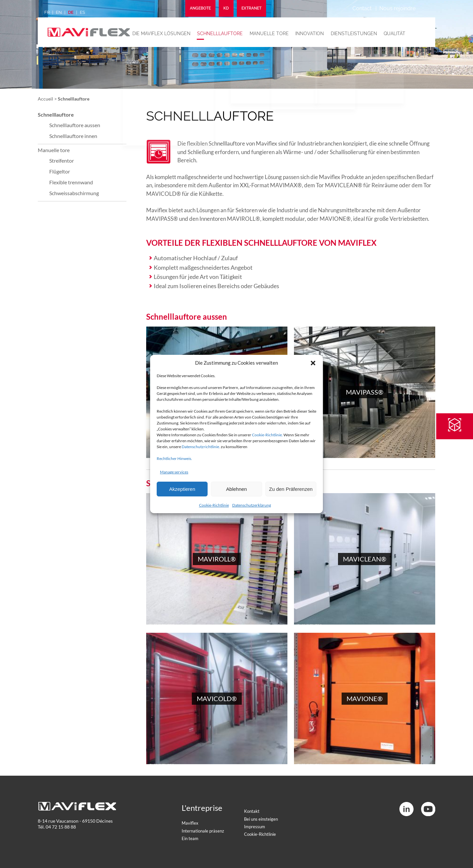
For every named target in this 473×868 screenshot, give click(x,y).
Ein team (190, 838)
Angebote (200, 9)
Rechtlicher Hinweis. (174, 458)
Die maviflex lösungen (165, 33)
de (71, 12)
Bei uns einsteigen (261, 819)
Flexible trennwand (71, 182)
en (59, 12)
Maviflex (190, 823)
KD (226, 9)
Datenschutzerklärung (252, 505)
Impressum (255, 827)
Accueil (45, 99)
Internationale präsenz (203, 831)
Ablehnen (236, 489)
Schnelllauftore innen (73, 136)
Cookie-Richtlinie (214, 505)
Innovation (310, 33)
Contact (362, 8)
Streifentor (62, 160)
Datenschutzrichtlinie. (201, 447)
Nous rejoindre (397, 8)
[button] (313, 363)
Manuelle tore (270, 33)
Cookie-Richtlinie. (267, 435)
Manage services (174, 472)
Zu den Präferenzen (291, 489)
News (416, 33)
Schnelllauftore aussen (75, 125)
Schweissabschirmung (74, 193)
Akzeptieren (182, 489)
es (82, 12)
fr (47, 12)
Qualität (393, 33)
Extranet (251, 9)
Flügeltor (60, 171)
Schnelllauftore (223, 33)
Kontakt (252, 811)
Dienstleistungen (353, 33)
